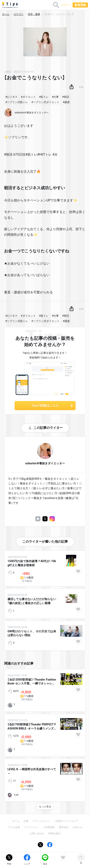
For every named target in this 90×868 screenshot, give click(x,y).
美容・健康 (34, 14)
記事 (26, 821)
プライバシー (31, 827)
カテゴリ (18, 14)
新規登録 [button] (80, 5)
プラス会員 (14, 827)
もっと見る (45, 807)
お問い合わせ (37, 834)
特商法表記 (54, 834)
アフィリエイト (41, 821)
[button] (72, 87)
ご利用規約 (49, 827)
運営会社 (64, 827)
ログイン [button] (66, 5)
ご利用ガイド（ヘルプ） (66, 821)
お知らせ (78, 827)
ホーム (6, 14)
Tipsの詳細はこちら (52, 405)
